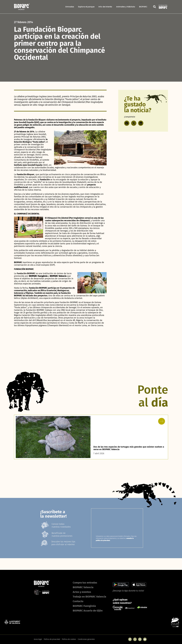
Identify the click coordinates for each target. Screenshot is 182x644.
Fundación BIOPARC (26, 273)
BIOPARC (143, 7)
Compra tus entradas (85, 583)
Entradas (70, 7)
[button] (127, 123)
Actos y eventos (82, 592)
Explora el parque (86, 7)
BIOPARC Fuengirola (84, 606)
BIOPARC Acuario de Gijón (88, 611)
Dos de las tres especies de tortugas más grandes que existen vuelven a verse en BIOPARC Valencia (127, 448)
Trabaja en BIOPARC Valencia (89, 597)
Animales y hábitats (126, 7)
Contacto (78, 601)
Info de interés (105, 7)
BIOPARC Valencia (83, 587)
